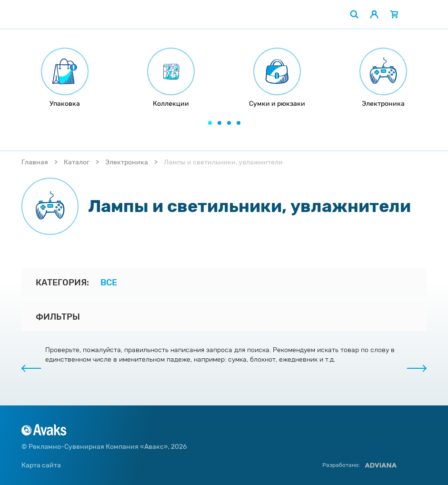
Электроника (127, 162)
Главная (35, 162)
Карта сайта (41, 465)
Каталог (77, 162)
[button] (210, 123)
